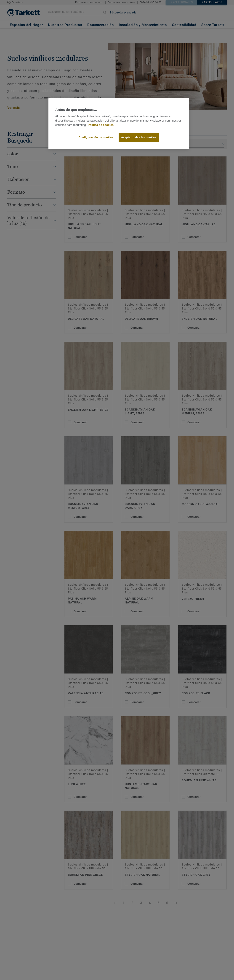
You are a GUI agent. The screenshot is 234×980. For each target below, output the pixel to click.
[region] (119, 124)
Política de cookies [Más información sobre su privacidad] (101, 125)
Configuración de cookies (96, 137)
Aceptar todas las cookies (139, 137)
